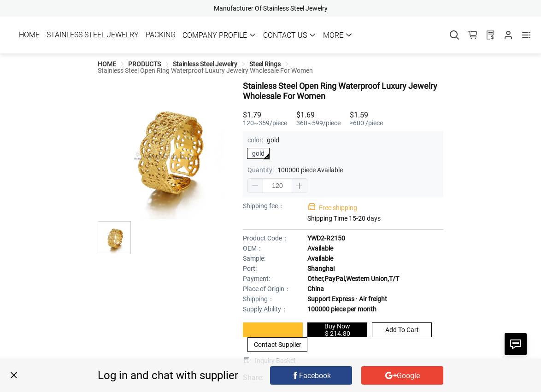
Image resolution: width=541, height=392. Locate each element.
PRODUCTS (144, 64)
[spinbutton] (277, 186)
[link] (107, 64)
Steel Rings (265, 64)
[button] (256, 186)
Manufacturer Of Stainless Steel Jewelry (271, 8)
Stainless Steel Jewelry (205, 64)
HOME (107, 64)
